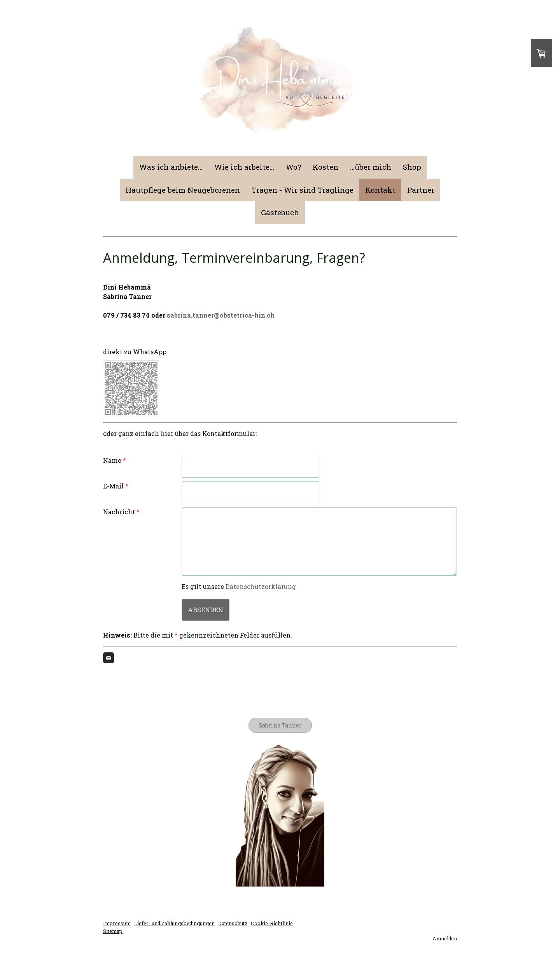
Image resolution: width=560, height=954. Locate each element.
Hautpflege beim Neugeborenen (183, 190)
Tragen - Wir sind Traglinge (303, 190)
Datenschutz (233, 923)
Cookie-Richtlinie (272, 923)
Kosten (325, 167)
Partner (421, 190)
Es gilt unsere (239, 586)
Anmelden (445, 938)
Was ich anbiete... (171, 167)
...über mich (371, 167)
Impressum (117, 923)
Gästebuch (280, 212)
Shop (412, 167)
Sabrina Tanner (280, 725)
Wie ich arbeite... (244, 167)
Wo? (293, 167)
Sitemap (113, 931)
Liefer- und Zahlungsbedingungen (174, 923)
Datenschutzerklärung (261, 586)
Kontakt (380, 190)
